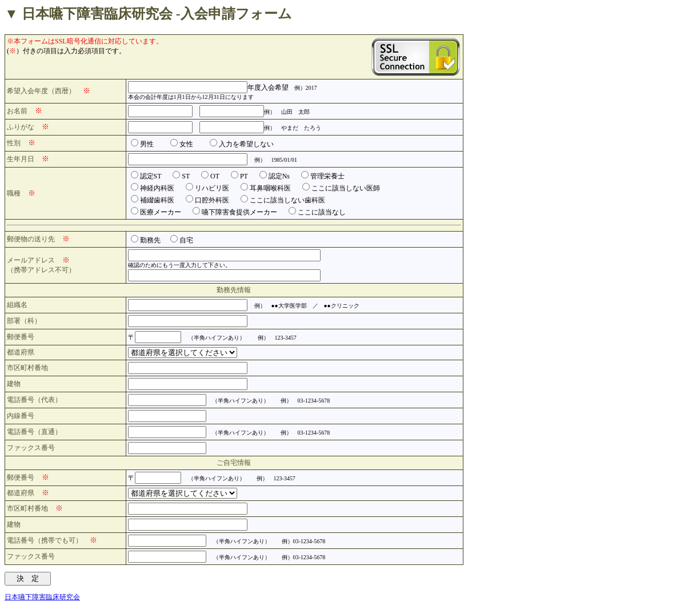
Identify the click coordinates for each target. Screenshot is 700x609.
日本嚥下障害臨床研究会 (42, 597)
